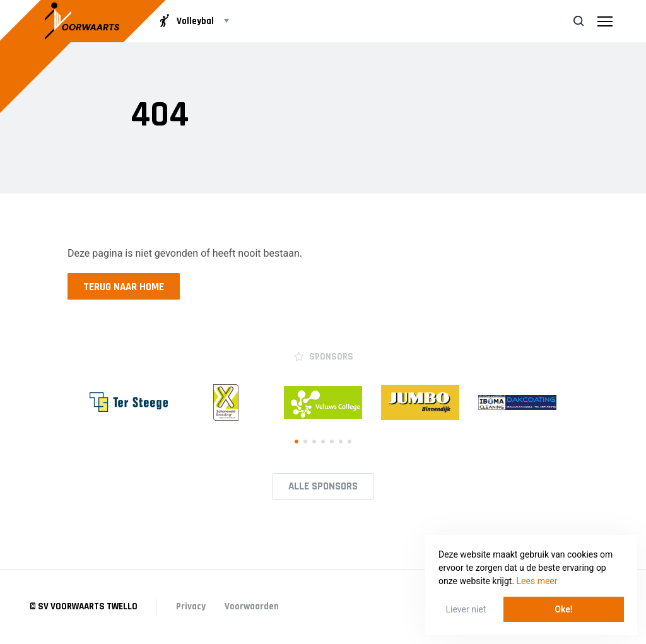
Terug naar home (124, 287)
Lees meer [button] (537, 581)
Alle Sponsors (323, 486)
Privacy (191, 606)
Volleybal (185, 21)
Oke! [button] (563, 609)
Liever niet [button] (466, 609)
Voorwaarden (252, 606)
